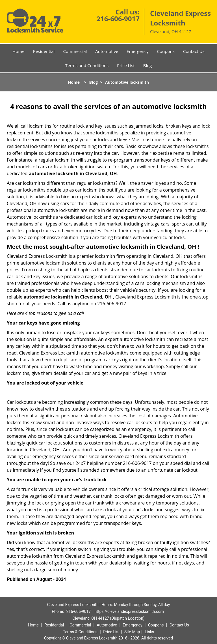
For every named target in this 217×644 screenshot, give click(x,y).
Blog (148, 65)
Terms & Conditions (80, 632)
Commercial (75, 51)
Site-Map (132, 632)
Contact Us (194, 51)
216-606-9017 (118, 19)
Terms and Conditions (87, 65)
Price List (126, 65)
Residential (44, 51)
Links (149, 632)
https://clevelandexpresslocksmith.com (129, 611)
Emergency (137, 51)
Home (18, 51)
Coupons (166, 51)
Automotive (107, 51)
